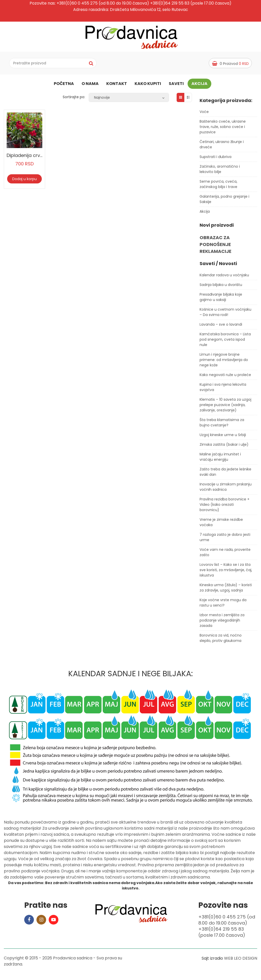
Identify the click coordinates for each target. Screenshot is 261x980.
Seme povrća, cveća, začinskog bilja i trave (218, 186)
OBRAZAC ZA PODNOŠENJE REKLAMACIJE (216, 247)
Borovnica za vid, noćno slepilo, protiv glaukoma (221, 640)
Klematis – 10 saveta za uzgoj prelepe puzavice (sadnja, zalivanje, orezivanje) (225, 407)
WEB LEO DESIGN (241, 960)
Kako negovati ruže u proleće (225, 377)
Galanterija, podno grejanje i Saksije (224, 201)
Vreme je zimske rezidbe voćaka (221, 524)
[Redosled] (129, 99)
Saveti (176, 85)
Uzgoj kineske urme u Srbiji (223, 437)
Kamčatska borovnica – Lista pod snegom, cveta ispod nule (225, 341)
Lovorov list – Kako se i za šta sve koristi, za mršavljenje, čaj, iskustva (226, 572)
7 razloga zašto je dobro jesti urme (225, 539)
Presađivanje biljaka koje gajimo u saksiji (221, 299)
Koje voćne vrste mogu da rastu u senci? (223, 605)
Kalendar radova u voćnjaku (224, 277)
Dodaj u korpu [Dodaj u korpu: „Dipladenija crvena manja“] (24, 181)
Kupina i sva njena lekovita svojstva (223, 389)
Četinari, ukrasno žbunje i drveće (222, 147)
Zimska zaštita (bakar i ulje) (224, 446)
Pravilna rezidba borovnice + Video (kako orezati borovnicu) (225, 507)
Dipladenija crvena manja (36, 157)
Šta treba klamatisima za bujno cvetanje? (222, 424)
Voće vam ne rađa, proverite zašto (225, 554)
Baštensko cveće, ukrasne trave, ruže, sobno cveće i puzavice (223, 129)
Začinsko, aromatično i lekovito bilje (220, 171)
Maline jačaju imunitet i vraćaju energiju (220, 459)
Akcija (199, 85)
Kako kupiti (148, 85)
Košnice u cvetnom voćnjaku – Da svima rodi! (225, 314)
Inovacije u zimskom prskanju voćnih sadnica (226, 489)
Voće (204, 114)
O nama (90, 85)
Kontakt (117, 85)
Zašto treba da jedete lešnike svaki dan (225, 474)
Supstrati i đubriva (216, 159)
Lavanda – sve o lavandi (221, 326)
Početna (64, 85)
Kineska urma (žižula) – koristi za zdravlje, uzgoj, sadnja (226, 590)
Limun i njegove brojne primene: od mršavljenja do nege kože (224, 362)
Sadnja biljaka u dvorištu (221, 287)
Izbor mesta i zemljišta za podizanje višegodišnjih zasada (222, 622)
